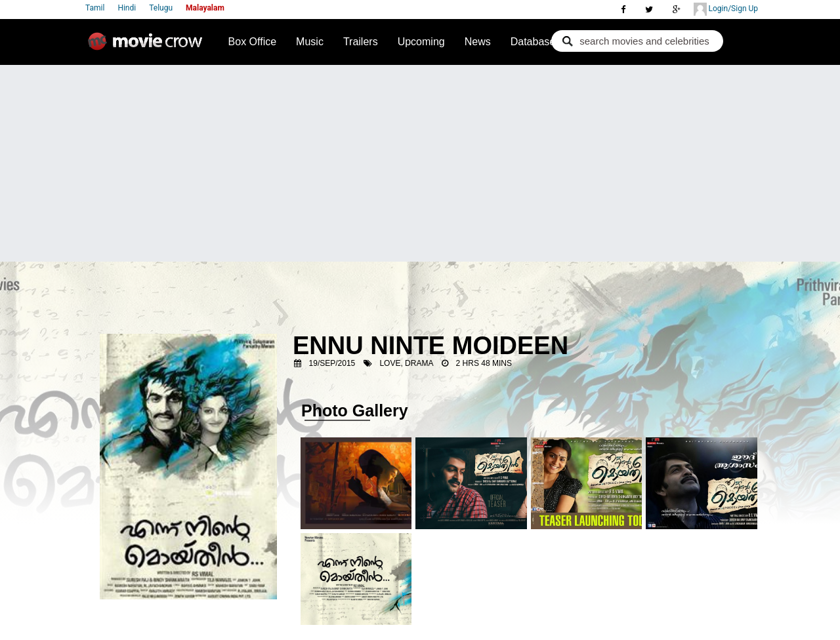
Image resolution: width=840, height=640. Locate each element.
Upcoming (421, 42)
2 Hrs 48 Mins (484, 363)
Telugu (161, 8)
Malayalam (205, 8)
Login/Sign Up (726, 9)
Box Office (253, 42)
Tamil (95, 8)
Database (533, 42)
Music (310, 42)
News (478, 42)
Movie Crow (148, 47)
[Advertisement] (420, 163)
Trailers (361, 42)
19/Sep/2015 (332, 363)
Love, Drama (406, 363)
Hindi (127, 8)
